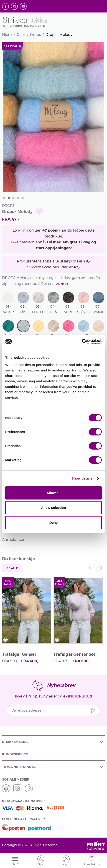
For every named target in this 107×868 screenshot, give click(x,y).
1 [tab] (4, 198)
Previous (90, 568)
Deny (54, 523)
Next (102, 568)
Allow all (54, 493)
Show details (82, 478)
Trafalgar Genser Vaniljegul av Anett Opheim (22, 655)
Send (94, 710)
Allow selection (53, 508)
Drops (35, 34)
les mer (61, 284)
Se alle (12, 568)
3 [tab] (13, 198)
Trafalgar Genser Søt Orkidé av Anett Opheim (74, 655)
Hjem (7, 34)
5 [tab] (23, 198)
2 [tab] (9, 198)
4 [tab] (18, 198)
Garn (21, 34)
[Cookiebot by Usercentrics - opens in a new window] (82, 342)
